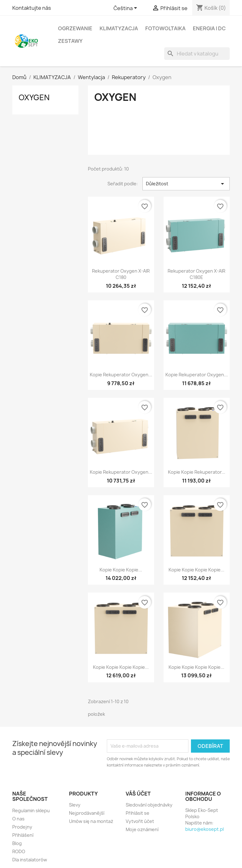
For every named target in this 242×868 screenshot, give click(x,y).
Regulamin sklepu (31, 810)
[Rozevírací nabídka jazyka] (126, 9)
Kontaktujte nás (32, 8)
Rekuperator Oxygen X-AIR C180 (121, 274)
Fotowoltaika (165, 28)
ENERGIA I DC (209, 28)
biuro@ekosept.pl (205, 829)
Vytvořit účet (140, 821)
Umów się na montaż (91, 821)
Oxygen (34, 97)
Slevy (75, 805)
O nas (18, 819)
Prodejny (22, 827)
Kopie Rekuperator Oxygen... (121, 375)
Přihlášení (23, 835)
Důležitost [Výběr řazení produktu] (186, 184)
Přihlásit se (138, 813)
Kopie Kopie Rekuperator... (197, 472)
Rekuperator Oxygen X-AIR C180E (196, 274)
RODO (19, 851)
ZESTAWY (70, 41)
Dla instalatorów (30, 860)
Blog (17, 843)
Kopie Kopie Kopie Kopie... (196, 570)
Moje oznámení (142, 829)
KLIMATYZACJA (119, 28)
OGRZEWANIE (75, 28)
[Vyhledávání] (197, 54)
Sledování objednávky (149, 805)
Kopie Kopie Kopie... (121, 570)
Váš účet (138, 794)
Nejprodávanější (87, 813)
